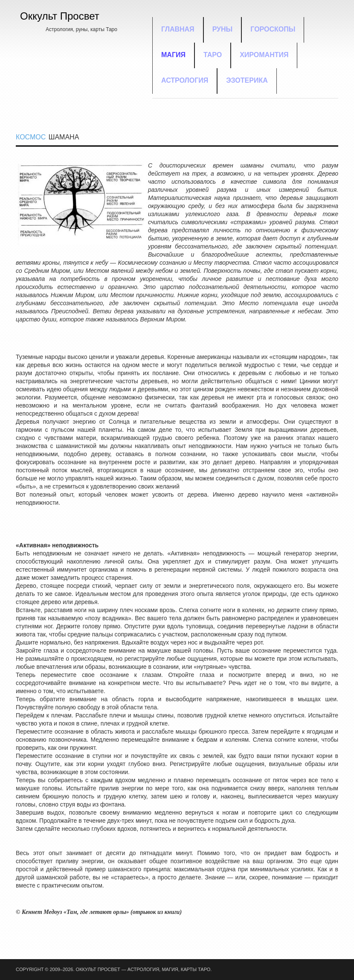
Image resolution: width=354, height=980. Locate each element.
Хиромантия (264, 55)
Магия (173, 55)
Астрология (185, 80)
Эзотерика (247, 80)
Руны (223, 29)
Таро (213, 55)
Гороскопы (273, 29)
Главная (178, 29)
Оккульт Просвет (60, 16)
